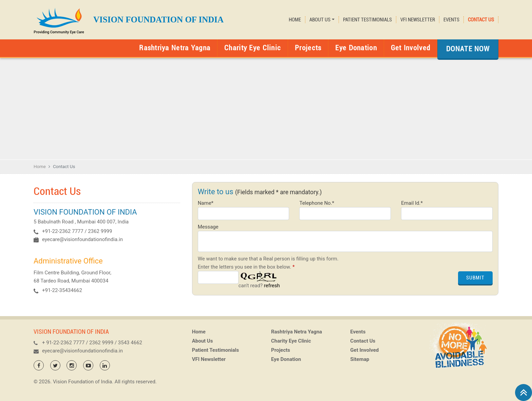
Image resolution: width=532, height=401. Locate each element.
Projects (308, 48)
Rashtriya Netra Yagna (175, 48)
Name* (206, 203)
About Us (203, 344)
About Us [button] (320, 20)
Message (208, 227)
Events (451, 20)
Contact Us (481, 20)
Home (295, 20)
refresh (272, 286)
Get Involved (411, 48)
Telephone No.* (317, 203)
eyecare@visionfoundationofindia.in (82, 239)
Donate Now (468, 49)
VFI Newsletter (418, 20)
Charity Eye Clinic (253, 48)
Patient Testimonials (367, 20)
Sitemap (360, 363)
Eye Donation (356, 48)
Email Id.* (412, 203)
